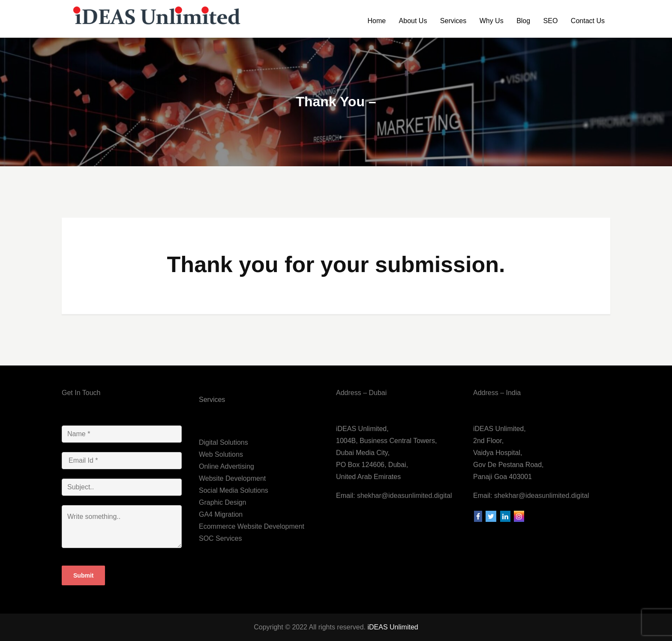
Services (453, 21)
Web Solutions (221, 454)
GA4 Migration (221, 514)
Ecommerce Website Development (252, 526)
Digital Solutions (223, 442)
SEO (551, 21)
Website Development (232, 478)
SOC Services (220, 538)
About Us (413, 21)
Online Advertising (226, 466)
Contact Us (588, 21)
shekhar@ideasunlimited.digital (403, 496)
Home (376, 21)
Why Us (492, 21)
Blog (523, 21)
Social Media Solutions (234, 490)
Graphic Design (222, 502)
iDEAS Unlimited (393, 627)
